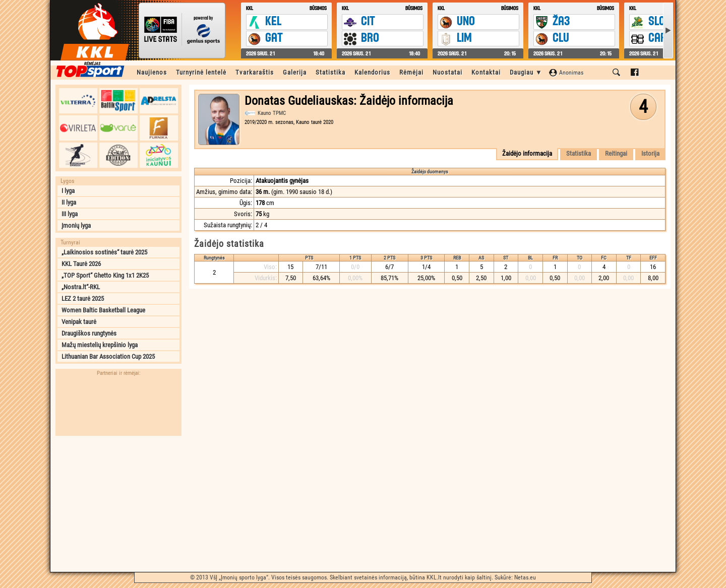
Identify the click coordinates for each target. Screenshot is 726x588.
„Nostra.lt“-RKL (81, 287)
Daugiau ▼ (526, 72)
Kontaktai (486, 72)
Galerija (295, 72)
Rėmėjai (411, 72)
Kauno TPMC (272, 113)
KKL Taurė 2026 (81, 264)
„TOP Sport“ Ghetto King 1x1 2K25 (105, 275)
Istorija (650, 153)
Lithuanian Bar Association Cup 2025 (108, 356)
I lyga (68, 191)
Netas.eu (525, 577)
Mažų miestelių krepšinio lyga (100, 345)
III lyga (70, 214)
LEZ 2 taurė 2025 (83, 299)
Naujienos (152, 72)
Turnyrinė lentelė (201, 72)
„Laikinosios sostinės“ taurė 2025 (104, 252)
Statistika (330, 72)
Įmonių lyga (76, 225)
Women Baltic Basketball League (103, 310)
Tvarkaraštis (255, 72)
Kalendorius (372, 72)
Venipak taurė (79, 322)
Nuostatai (447, 72)
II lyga (69, 202)
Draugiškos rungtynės (89, 333)
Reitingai (616, 153)
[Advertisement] (118, 504)
